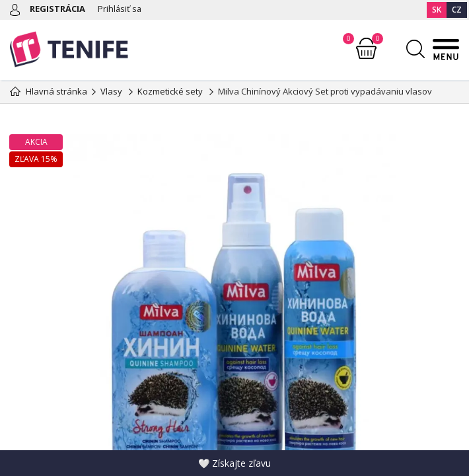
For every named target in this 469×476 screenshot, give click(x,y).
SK (437, 10)
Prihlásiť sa (120, 9)
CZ (457, 10)
